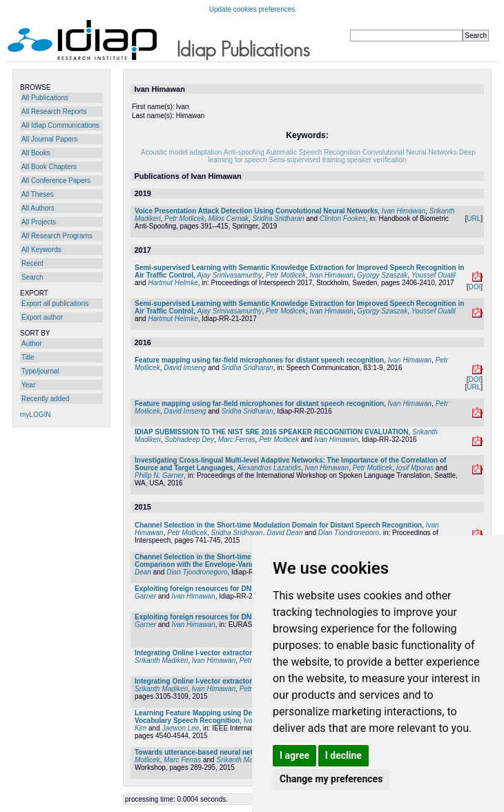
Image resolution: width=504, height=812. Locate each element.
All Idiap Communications (60, 125)
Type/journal (40, 371)
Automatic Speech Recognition (313, 152)
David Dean (284, 533)
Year (28, 385)
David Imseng (185, 368)
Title (28, 357)
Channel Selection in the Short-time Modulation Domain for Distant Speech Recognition (278, 525)
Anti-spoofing (244, 152)
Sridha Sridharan (279, 219)
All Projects (39, 222)
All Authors (38, 208)
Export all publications (55, 303)
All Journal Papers (49, 139)
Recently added (46, 399)
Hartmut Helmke (173, 283)
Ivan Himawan (404, 211)
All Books (36, 153)
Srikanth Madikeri (161, 660)
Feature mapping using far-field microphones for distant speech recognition (259, 360)
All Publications (45, 98)
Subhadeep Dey (189, 439)
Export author (42, 317)
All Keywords (41, 250)
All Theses (38, 194)
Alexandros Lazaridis (269, 468)
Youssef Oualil (434, 275)
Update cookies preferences (252, 9)
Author (31, 344)
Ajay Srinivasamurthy (230, 275)
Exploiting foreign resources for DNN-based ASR (215, 589)
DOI (474, 287)
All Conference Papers (56, 181)
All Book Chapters (49, 167)
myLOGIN (35, 415)
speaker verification (376, 160)
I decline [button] (343, 755)
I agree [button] (294, 755)
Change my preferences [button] (331, 779)
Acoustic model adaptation (181, 152)
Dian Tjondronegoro (349, 533)
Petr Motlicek (184, 219)
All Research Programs (57, 236)
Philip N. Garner (159, 475)
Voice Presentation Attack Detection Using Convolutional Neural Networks (256, 211)
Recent (32, 263)
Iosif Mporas (415, 468)
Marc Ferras (237, 439)
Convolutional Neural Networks (410, 152)
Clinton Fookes (343, 219)
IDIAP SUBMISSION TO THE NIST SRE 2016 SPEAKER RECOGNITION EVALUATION (272, 432)
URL (474, 219)
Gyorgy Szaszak (382, 275)
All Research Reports (54, 112)
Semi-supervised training (307, 160)
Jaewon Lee (180, 728)
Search (32, 277)
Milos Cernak (229, 219)
